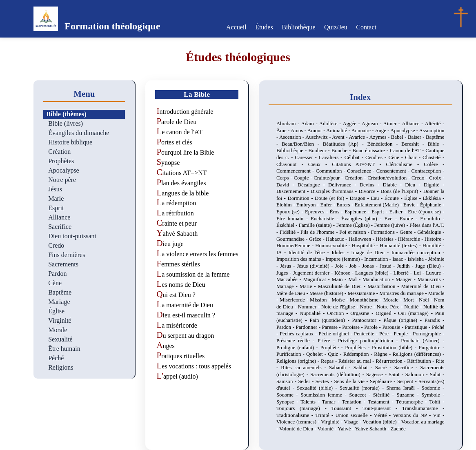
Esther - (399, 212)
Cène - (397, 157)
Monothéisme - (367, 300)
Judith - (406, 266)
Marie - (309, 286)
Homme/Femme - (296, 246)
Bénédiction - (385, 144)
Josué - (388, 266)
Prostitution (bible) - (395, 348)
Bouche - (342, 151)
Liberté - (404, 273)
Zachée (398, 429)
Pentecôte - (367, 334)
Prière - (328, 341)
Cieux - (320, 164)
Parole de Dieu (176, 122)
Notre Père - (391, 307)
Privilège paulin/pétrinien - (369, 341)
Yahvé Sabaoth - (373, 429)
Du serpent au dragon (185, 336)
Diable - (394, 185)
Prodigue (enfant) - (298, 348)
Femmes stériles (178, 264)
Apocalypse (64, 170)
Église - (413, 198)
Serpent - (408, 381)
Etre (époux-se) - (426, 212)
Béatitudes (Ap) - (345, 144)
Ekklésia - (434, 198)
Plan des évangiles (181, 183)
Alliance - (413, 124)
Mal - (355, 279)
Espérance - (358, 212)
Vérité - (384, 415)
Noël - (426, 300)
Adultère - (331, 124)
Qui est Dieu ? (176, 295)
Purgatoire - (432, 348)
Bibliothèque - (292, 151)
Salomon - (418, 375)
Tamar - (332, 402)
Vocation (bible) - (382, 422)
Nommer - (310, 307)
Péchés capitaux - (299, 334)
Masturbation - (384, 286)
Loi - (420, 273)
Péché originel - (336, 334)
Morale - (393, 300)
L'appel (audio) (177, 376)
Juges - (285, 273)
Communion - (331, 171)
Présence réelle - (297, 341)
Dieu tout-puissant (72, 236)
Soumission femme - (325, 395)
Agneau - (373, 124)
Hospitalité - (366, 246)
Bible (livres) (66, 123)
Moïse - (340, 300)
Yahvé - (346, 429)
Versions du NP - (413, 415)
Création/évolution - (389, 178)
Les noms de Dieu (181, 285)
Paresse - (332, 327)
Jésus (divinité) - (316, 266)
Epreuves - (317, 212)
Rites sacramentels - (305, 368)
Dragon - (360, 198)
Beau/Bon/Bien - (302, 144)
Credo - (420, 178)
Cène (55, 283)
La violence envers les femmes (197, 254)
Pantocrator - (368, 320)
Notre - (368, 307)
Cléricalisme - (405, 164)
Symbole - (433, 395)
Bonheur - (320, 151)
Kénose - (345, 273)
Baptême (60, 292)
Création (59, 152)
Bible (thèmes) (66, 114)
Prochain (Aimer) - (423, 341)
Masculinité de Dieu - (343, 286)
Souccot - (361, 395)
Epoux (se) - (291, 212)
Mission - (321, 300)
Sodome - (288, 395)
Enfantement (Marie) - (379, 205)
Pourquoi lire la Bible (185, 152)
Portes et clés (174, 142)
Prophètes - (358, 348)
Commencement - (296, 171)
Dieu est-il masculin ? (186, 315)
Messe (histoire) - (329, 293)
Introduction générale (185, 112)
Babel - (399, 137)
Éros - (337, 212)
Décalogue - (313, 185)
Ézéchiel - (288, 225)
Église (56, 311)
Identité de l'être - (310, 253)
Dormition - (301, 198)
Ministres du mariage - (404, 293)
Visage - (354, 422)
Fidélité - (290, 232)
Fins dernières (67, 255)
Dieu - (414, 185)
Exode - (410, 219)
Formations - (385, 232)
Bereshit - (415, 144)
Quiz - (336, 354)
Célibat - (355, 157)
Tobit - (437, 402)
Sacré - (385, 368)
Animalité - (339, 131)
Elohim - (286, 205)
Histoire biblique (70, 142)
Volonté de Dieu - (298, 429)
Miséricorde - (295, 300)
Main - (340, 279)
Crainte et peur (176, 223)
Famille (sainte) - (318, 225)
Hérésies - (387, 239)
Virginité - (332, 422)
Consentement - (394, 171)
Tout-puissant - (382, 408)
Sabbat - (364, 368)
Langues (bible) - (374, 273)
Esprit (56, 208)
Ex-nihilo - (432, 219)
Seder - (307, 381)
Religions (61, 367)
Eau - (377, 198)
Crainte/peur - (329, 178)
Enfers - (346, 205)
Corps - (285, 178)
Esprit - (380, 212)
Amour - (317, 131)
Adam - (310, 124)
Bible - (436, 144)
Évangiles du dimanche (79, 133)
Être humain (64, 349)
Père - (386, 334)
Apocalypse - (405, 131)
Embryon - (308, 205)
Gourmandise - (293, 239)
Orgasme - (363, 313)
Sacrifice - (407, 368)
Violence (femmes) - (299, 422)
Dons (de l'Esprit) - (402, 191)
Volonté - (327, 429)
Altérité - (434, 124)
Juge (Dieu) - (430, 266)
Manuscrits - (431, 279)
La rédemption (176, 203)
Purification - (291, 354)
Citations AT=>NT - (359, 164)
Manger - (407, 279)
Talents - (311, 402)
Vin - (438, 415)
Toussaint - (347, 408)
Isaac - (400, 259)
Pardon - (286, 327)
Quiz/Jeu (335, 27)
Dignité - (434, 185)
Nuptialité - (313, 313)
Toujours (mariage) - (304, 408)
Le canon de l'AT (179, 132)
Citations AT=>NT (181, 173)
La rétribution (175, 213)
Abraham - (289, 124)
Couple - (304, 178)
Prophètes (61, 161)
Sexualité (60, 339)
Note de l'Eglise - (340, 307)
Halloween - (362, 239)
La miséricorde (177, 325)
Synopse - (288, 402)
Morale (58, 330)
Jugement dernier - (314, 273)
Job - (356, 266)
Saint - (397, 375)
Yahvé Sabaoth (177, 234)
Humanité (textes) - (401, 246)
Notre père (62, 180)
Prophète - (333, 348)
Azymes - (380, 137)
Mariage (59, 302)
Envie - (412, 205)
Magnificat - (318, 279)
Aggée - (352, 124)
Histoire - (435, 239)
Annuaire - (363, 131)
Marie (56, 198)
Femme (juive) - (392, 225)
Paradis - (435, 320)
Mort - (411, 300)
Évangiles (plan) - (363, 219)
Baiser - (417, 137)
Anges (165, 346)
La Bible (197, 94)
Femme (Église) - (355, 225)
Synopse (168, 163)
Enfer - (329, 205)
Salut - (437, 375)
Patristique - (418, 327)
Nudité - (414, 307)
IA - (282, 253)
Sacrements (63, 264)
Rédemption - (359, 354)
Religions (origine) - (299, 361)
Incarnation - (378, 259)
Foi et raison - (355, 232)
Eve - (392, 219)
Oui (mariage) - (417, 313)
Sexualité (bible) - (318, 388)
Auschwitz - (319, 137)
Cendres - (377, 157)
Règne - (383, 354)
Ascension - (292, 137)
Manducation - (379, 279)
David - (287, 185)
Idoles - (341, 253)
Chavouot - (292, 164)
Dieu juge (170, 244)
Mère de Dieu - (293, 293)
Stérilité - (385, 395)
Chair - (414, 157)
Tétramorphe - (413, 402)
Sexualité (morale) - (363, 388)
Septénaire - (384, 381)
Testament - (382, 402)
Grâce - (317, 239)
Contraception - (428, 171)
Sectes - (325, 381)
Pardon (57, 274)
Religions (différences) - (419, 354)
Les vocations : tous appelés (194, 366)
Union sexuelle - (355, 415)
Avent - (340, 137)
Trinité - (325, 415)
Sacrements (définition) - (338, 375)
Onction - (339, 313)
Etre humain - (294, 219)
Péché (56, 358)
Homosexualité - (334, 246)
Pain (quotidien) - (331, 320)
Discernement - (294, 191)
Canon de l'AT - (408, 151)
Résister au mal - (357, 361)
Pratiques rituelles (180, 356)
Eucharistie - (326, 219)
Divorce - (369, 191)
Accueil (237, 27)
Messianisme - (364, 293)
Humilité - (434, 246)
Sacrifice (60, 227)
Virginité (60, 320)
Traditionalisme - (296, 415)
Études (265, 27)
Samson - (287, 381)
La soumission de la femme (193, 274)
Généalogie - (431, 232)
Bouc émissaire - (371, 151)
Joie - (342, 266)
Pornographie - (428, 334)
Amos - (299, 131)
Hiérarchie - (411, 239)
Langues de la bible (182, 193)
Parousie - (393, 327)
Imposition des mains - (301, 259)
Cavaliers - (332, 157)
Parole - (373, 327)
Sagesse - (377, 375)
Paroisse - (353, 327)
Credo (56, 245)
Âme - (284, 131)
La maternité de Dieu (185, 305)
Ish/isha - (418, 259)
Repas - (330, 361)
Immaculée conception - (418, 253)
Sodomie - (433, 388)
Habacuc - (337, 239)
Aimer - (392, 124)
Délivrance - (344, 185)
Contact (366, 27)
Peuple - (403, 334)
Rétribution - (421, 361)
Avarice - (359, 137)
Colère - (434, 164)
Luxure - (435, 273)
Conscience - (362, 171)
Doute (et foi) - (332, 198)
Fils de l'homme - (320, 232)
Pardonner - (309, 327)
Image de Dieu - (371, 253)
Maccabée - (290, 279)
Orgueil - (387, 313)
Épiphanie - (432, 205)
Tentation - (355, 402)
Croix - (437, 178)
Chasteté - (433, 157)
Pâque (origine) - (404, 320)
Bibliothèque (299, 27)
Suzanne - (409, 395)
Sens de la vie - (352, 381)
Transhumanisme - (423, 408)
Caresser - (307, 157)
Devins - (371, 185)
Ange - (383, 131)
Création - (356, 178)
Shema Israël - (404, 388)
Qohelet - (317, 354)
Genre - (408, 232)
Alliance (59, 217)
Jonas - (371, 266)
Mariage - (288, 286)
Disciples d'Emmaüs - (334, 191)
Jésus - (288, 266)
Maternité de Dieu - (423, 286)
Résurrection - (391, 361)
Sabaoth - (341, 368)
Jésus (55, 189)
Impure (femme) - (345, 259)
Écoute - (395, 198)
